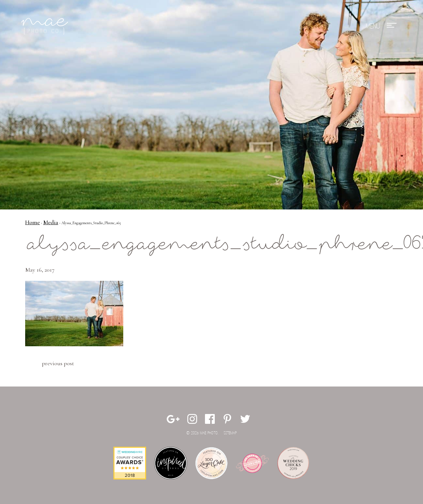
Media (51, 222)
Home (33, 222)
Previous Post (58, 363)
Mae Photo (46, 26)
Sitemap (230, 433)
